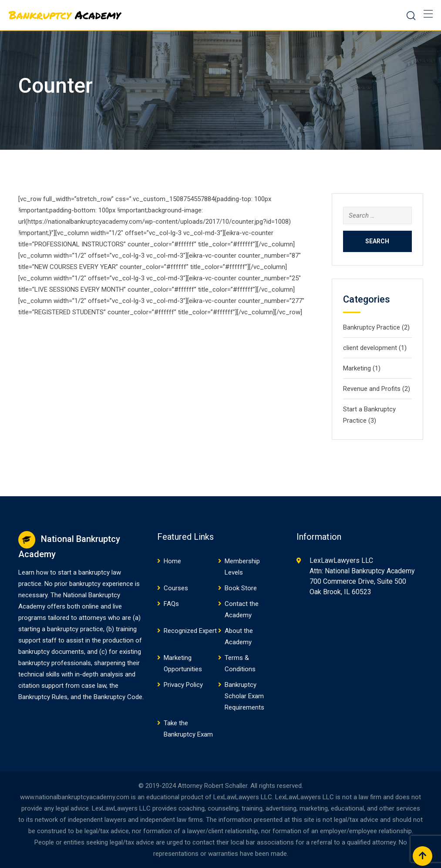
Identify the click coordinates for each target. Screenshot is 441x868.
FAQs (171, 604)
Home (172, 561)
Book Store (241, 588)
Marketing (357, 368)
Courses (176, 588)
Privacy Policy (183, 685)
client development (370, 348)
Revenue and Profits (372, 389)
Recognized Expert (190, 631)
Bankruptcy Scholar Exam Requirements (244, 696)
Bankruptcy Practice (372, 327)
